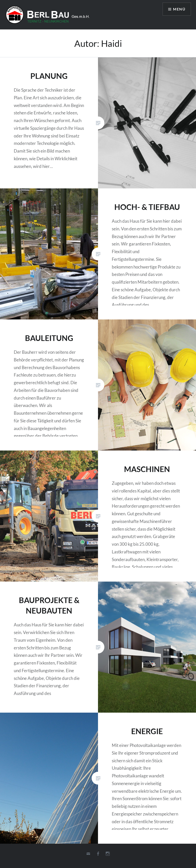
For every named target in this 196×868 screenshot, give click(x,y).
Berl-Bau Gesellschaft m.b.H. (50, 15)
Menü (179, 9)
